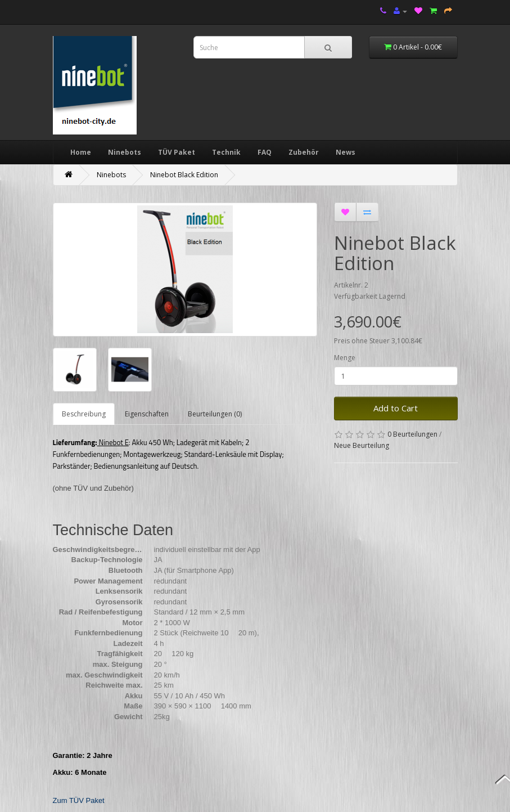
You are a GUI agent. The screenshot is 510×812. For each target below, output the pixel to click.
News (346, 152)
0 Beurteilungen (412, 434)
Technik (226, 152)
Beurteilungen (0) (215, 414)
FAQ (265, 152)
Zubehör (304, 152)
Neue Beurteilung (362, 445)
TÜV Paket (177, 152)
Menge (345, 358)
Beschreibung (84, 414)
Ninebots (125, 152)
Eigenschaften (147, 414)
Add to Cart (396, 408)
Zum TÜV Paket (79, 800)
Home (81, 152)
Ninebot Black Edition (184, 175)
